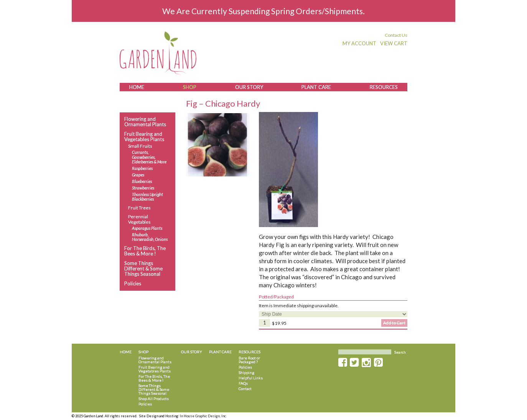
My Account (359, 43)
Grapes (138, 175)
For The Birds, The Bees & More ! (145, 251)
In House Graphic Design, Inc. (203, 416)
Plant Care (316, 87)
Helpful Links (251, 378)
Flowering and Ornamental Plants (145, 122)
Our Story (249, 87)
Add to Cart (394, 323)
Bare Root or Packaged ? (249, 360)
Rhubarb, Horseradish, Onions (150, 237)
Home (137, 87)
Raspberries (142, 168)
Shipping (246, 372)
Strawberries (143, 188)
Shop (190, 87)
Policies (133, 283)
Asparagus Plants (147, 228)
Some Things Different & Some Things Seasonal (143, 269)
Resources (384, 87)
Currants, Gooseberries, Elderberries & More (149, 157)
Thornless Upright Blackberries (147, 197)
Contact (245, 389)
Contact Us (396, 35)
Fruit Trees (139, 208)
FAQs (243, 383)
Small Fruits (140, 146)
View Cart (394, 43)
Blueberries (142, 181)
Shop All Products (154, 399)
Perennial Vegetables (139, 219)
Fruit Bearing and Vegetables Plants (144, 137)
